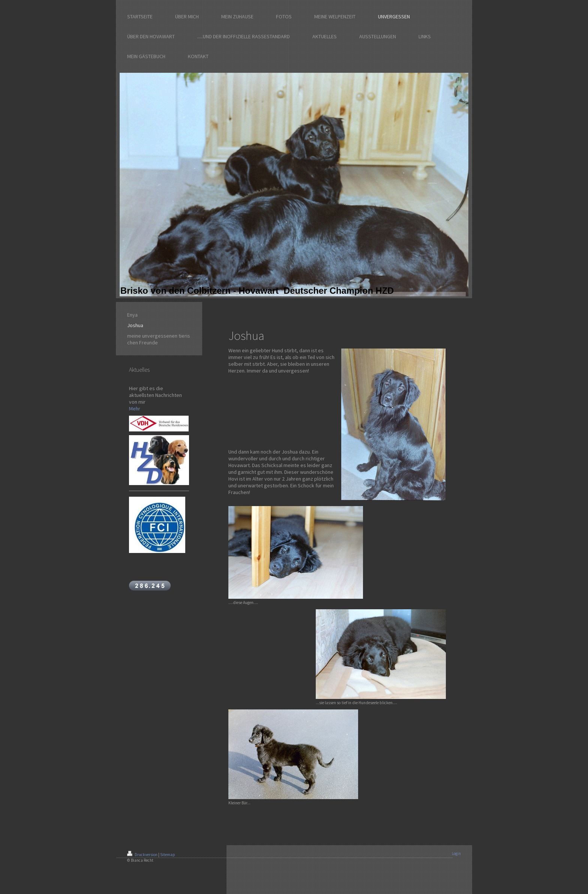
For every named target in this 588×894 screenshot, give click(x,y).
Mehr (135, 409)
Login (456, 853)
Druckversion (143, 855)
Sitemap (168, 855)
